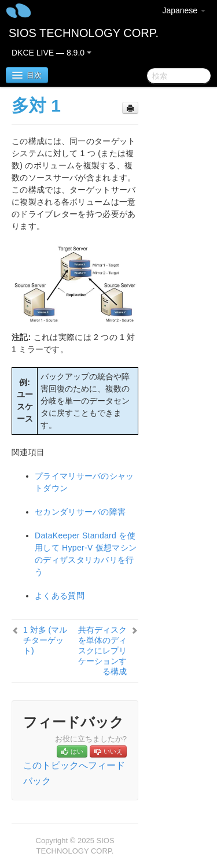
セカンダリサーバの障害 (80, 512)
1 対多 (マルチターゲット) (45, 640)
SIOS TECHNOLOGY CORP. (84, 33)
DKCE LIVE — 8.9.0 (52, 53)
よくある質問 (60, 596)
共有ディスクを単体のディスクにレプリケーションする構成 (102, 651)
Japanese (184, 10)
